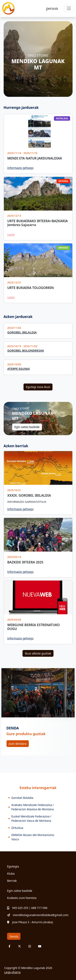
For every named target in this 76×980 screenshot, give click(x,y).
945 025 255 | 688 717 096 (27, 908)
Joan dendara (18, 744)
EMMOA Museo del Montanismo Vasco (33, 837)
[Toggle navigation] (69, 8)
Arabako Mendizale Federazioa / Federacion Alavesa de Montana (33, 807)
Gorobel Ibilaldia (22, 798)
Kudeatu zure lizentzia (22, 898)
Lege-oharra (12, 972)
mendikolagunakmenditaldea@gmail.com (38, 915)
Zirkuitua (17, 828)
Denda (14, 936)
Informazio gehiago (20, 168)
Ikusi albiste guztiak (38, 653)
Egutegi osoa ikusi (38, 387)
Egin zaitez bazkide (27, 427)
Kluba (11, 874)
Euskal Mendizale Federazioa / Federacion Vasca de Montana (31, 818)
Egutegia (13, 866)
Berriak (12, 881)
